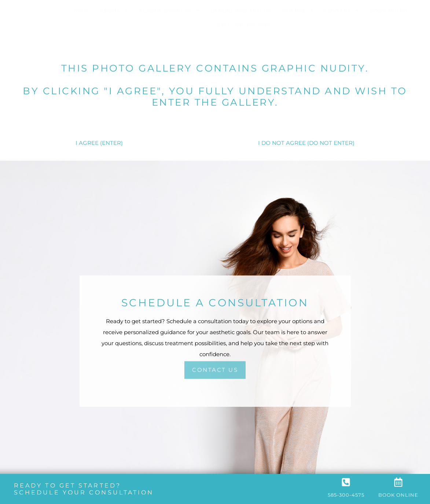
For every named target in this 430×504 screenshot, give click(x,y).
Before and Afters (241, 11)
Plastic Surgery (170, 11)
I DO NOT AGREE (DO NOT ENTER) (306, 143)
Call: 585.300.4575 (243, 25)
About (114, 11)
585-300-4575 (346, 495)
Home (82, 11)
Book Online (390, 11)
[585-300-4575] (346, 482)
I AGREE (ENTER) (99, 143)
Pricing (298, 11)
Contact (342, 11)
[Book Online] (398, 482)
